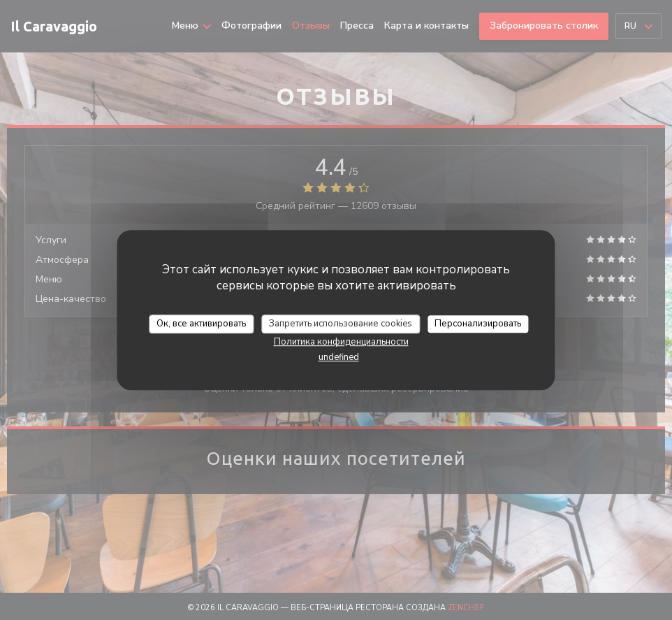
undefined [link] (339, 357)
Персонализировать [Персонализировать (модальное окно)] (478, 324)
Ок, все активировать (201, 324)
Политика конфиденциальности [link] (341, 342)
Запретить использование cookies (341, 324)
